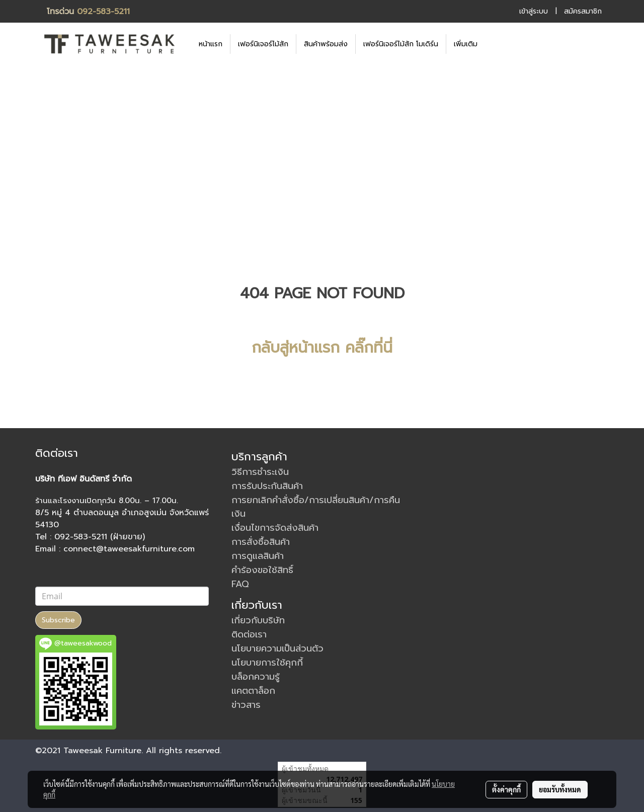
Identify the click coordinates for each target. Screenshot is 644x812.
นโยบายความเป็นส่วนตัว (277, 648)
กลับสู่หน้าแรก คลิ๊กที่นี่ (322, 348)
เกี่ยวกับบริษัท (258, 620)
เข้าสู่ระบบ (534, 11)
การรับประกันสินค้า (267, 486)
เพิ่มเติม (466, 44)
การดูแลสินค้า (258, 556)
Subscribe (58, 620)
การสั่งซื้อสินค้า (261, 542)
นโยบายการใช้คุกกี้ (267, 663)
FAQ (240, 584)
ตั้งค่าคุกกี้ (506, 789)
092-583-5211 (103, 12)
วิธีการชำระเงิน (260, 472)
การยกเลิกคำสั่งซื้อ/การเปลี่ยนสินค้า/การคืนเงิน (316, 507)
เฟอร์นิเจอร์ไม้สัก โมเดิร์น (401, 44)
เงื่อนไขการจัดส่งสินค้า (275, 528)
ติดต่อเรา (249, 634)
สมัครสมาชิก (583, 11)
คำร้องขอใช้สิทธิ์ (262, 570)
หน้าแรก (211, 44)
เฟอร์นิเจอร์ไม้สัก (263, 44)
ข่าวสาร (246, 705)
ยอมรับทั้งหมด (560, 789)
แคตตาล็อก (253, 691)
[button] (500, 44)
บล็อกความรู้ (256, 677)
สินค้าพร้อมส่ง (326, 44)
